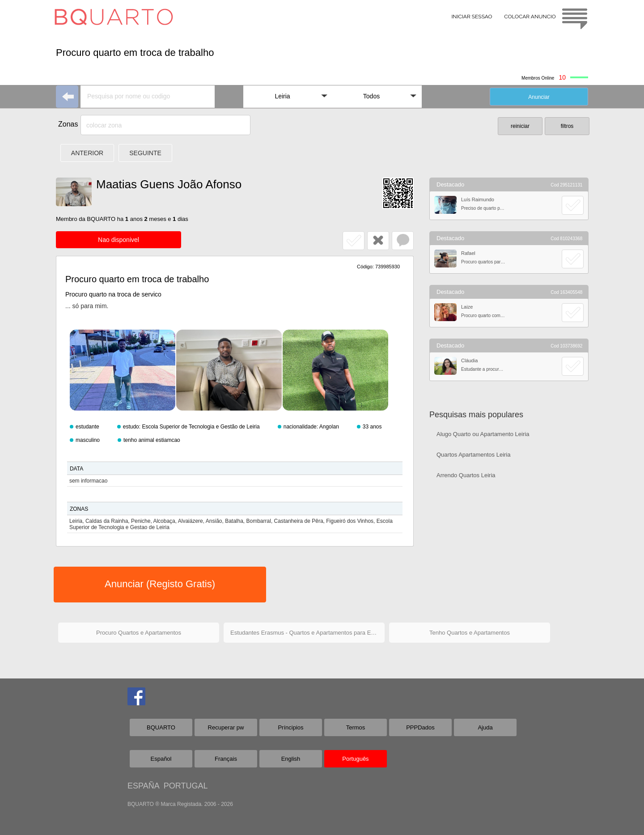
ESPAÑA (143, 786)
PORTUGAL (186, 786)
